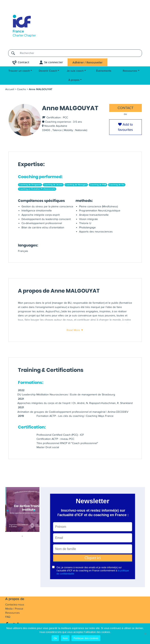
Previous (7, 510)
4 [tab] (28, 531)
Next (35, 510)
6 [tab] (22, 536)
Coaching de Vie (117, 185)
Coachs (21, 89)
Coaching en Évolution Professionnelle (37, 189)
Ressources (130, 71)
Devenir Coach (48, 71)
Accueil (10, 89)
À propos (74, 80)
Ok (55, 638)
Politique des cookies (86, 638)
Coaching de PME (98, 185)
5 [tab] (34, 531)
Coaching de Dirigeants (30, 185)
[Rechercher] (80, 53)
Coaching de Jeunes (53, 185)
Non (65, 638)
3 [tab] (22, 531)
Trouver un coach (19, 71)
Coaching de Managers (76, 185)
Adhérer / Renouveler (87, 62)
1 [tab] (11, 531)
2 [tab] (16, 531)
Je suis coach (75, 71)
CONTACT (125, 108)
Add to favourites (125, 127)
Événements (104, 71)
